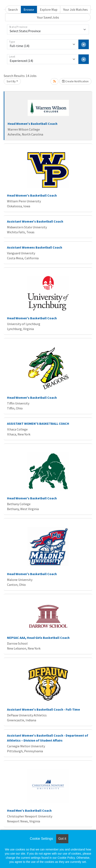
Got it (62, 839)
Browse (29, 9)
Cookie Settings (41, 839)
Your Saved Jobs (48, 17)
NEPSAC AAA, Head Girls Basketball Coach (38, 638)
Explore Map (49, 9)
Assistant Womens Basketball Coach (35, 247)
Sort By (11, 81)
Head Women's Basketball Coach (33, 124)
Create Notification (75, 81)
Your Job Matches (75, 9)
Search (13, 9)
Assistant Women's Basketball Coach (35, 221)
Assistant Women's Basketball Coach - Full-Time (43, 709)
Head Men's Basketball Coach (29, 810)
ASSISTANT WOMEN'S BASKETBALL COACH (38, 423)
